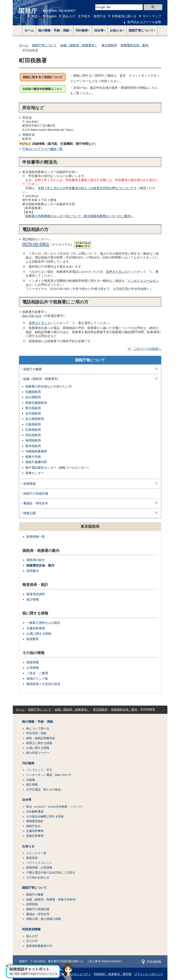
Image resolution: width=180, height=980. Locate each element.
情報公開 (29, 513)
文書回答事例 (36, 628)
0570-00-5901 (36, 244)
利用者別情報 (31, 929)
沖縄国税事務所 (36, 451)
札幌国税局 (33, 392)
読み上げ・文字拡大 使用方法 (84, 16)
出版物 (31, 780)
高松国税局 (33, 435)
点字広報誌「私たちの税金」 (45, 790)
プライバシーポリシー (149, 974)
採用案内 (33, 571)
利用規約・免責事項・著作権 (113, 974)
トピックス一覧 (36, 853)
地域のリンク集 (37, 679)
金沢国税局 (33, 413)
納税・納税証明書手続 (41, 738)
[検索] (119, 7)
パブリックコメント (39, 863)
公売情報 (33, 668)
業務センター (35, 473)
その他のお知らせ (38, 878)
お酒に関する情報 (39, 634)
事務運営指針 (35, 821)
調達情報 (33, 662)
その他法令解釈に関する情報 (45, 817)
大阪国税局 (33, 424)
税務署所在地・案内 (135, 45)
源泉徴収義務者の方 (39, 946)
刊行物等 (28, 763)
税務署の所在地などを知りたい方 (49, 386)
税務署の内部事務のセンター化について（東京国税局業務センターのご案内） (79, 216)
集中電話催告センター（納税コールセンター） (58, 468)
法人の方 (32, 941)
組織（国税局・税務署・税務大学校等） (52, 900)
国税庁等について (44, 45)
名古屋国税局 (35, 419)
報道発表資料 (36, 594)
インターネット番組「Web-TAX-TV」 (50, 775)
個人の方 (32, 936)
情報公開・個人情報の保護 (44, 919)
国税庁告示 (33, 826)
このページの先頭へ (147, 349)
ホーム (29, 30)
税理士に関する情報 (39, 743)
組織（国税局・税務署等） (79, 45)
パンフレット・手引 (39, 770)
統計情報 (33, 599)
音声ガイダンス (117, 272)
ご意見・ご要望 (37, 673)
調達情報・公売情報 (39, 868)
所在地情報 (151, 962)
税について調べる (38, 729)
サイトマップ (152, 16)
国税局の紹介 (36, 560)
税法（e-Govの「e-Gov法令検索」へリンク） (55, 807)
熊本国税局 (33, 446)
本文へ (36, 16)
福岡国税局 (33, 440)
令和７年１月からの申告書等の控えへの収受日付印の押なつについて (86, 188)
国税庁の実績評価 (36, 494)
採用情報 (29, 484)
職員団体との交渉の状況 (43, 684)
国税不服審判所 (36, 462)
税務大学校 (33, 457)
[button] (55, 30)
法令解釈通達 (35, 812)
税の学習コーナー (38, 753)
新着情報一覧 (36, 537)
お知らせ (28, 846)
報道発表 (32, 858)
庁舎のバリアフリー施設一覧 (42, 149)
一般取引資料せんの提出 (43, 623)
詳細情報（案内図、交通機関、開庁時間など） (58, 144)
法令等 (27, 800)
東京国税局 (109, 45)
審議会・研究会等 (36, 503)
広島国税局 (33, 430)
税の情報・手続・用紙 (38, 722)
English (51, 16)
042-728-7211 (32, 316)
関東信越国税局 (36, 403)
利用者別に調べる (124, 16)
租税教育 (33, 639)
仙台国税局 (33, 397)
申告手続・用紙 (36, 733)
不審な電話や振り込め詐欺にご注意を (51, 873)
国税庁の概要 (33, 369)
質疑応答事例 (35, 836)
